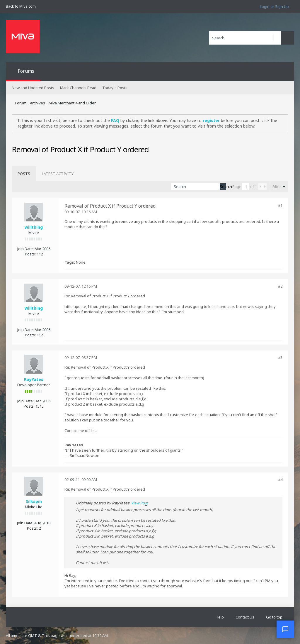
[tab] (24, 174)
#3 (280, 357)
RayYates (34, 379)
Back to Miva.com (21, 6)
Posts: (30, 254)
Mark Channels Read (78, 88)
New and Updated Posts (33, 88)
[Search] (245, 38)
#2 (280, 286)
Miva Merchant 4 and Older (72, 103)
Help (220, 617)
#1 (280, 205)
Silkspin (34, 501)
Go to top (274, 617)
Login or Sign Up (274, 6)
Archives (37, 103)
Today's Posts (115, 88)
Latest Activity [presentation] (58, 174)
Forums (26, 71)
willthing (34, 227)
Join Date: (25, 249)
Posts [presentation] (24, 174)
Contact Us (245, 617)
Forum (21, 103)
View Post (139, 503)
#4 (280, 479)
